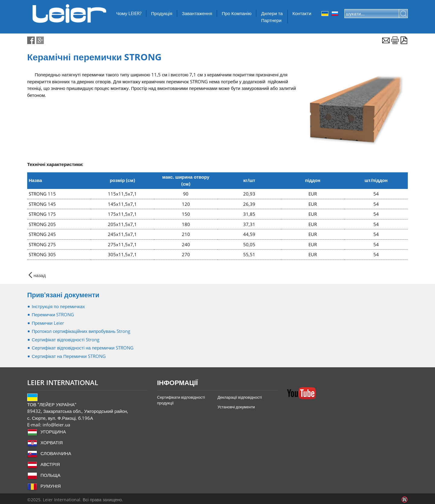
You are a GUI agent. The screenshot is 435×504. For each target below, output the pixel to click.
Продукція (162, 13)
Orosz (335, 14)
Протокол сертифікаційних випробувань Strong (81, 331)
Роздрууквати (395, 40)
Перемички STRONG (53, 314)
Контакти (302, 13)
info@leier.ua (56, 425)
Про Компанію (237, 13)
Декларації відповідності (240, 397)
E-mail (386, 40)
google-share (40, 40)
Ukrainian (325, 14)
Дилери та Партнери (272, 17)
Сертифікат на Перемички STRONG (69, 356)
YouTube (301, 393)
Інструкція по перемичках (58, 306)
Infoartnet (405, 500)
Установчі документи (236, 407)
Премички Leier (48, 323)
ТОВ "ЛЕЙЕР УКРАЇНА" (69, 14)
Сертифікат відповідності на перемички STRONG (83, 348)
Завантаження (197, 13)
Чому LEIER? (129, 13)
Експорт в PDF (404, 40)
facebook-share (31, 40)
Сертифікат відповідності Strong (66, 340)
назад (40, 275)
